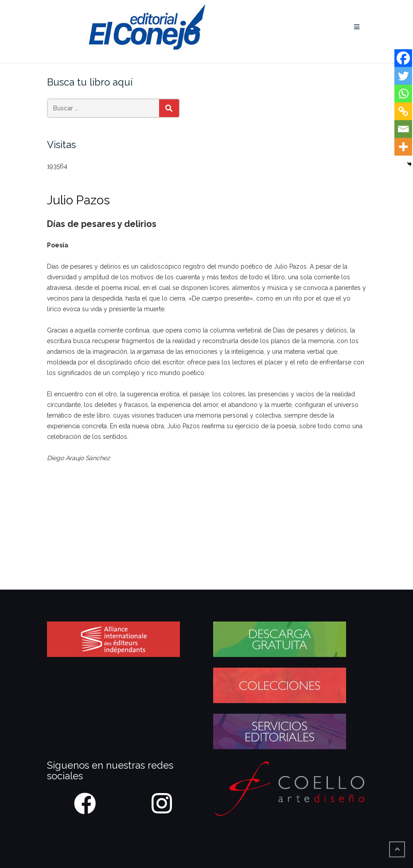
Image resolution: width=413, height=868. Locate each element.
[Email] (403, 129)
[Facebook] (403, 58)
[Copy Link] (403, 111)
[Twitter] (403, 76)
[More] (403, 147)
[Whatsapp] (403, 94)
